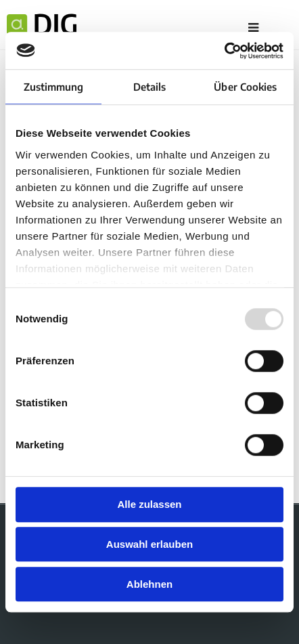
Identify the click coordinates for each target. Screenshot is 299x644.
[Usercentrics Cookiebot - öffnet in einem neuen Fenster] (224, 51)
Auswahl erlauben (149, 544)
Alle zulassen (149, 505)
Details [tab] (150, 87)
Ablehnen (149, 584)
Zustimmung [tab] (54, 87)
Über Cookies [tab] (245, 87)
